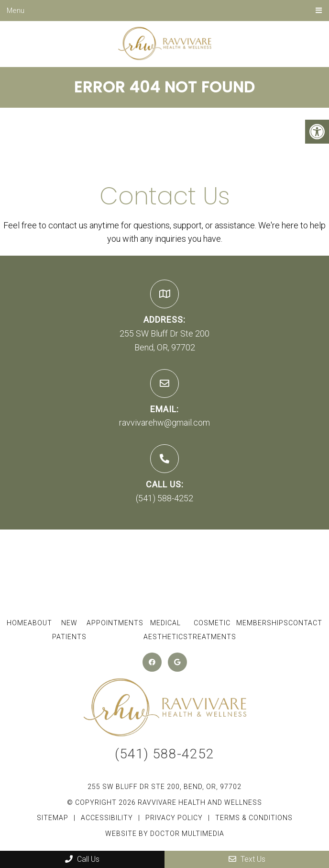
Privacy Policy (175, 818)
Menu (16, 11)
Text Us (247, 859)
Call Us (82, 859)
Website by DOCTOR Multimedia (165, 834)
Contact (305, 623)
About (40, 623)
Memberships (262, 623)
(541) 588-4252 (164, 498)
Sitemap (53, 818)
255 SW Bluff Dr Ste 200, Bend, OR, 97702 (164, 787)
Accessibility (107, 818)
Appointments (115, 623)
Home (17, 623)
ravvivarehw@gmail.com (164, 423)
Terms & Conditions (254, 818)
